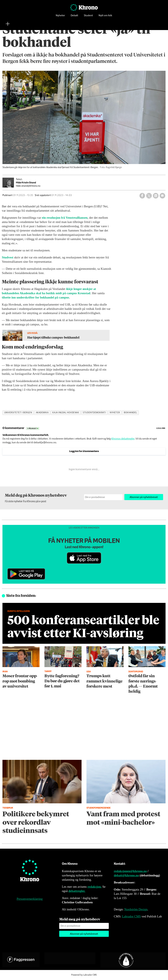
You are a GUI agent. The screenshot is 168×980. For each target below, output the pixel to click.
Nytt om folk (105, 16)
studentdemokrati (94, 413)
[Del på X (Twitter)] (149, 196)
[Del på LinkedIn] (156, 196)
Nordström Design (136, 909)
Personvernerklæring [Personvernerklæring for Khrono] (30, 899)
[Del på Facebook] (142, 196)
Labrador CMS (131, 916)
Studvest (8, 257)
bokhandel (131, 413)
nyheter (115, 413)
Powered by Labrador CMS (84, 975)
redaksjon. (95, 887)
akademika (42, 413)
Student (88, 16)
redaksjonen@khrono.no (130, 871)
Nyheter (60, 16)
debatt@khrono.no (126, 875)
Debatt (74, 16)
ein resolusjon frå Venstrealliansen (65, 218)
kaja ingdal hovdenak (66, 413)
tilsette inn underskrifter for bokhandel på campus (35, 297)
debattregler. (77, 891)
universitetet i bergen (18, 413)
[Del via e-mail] (162, 196)
